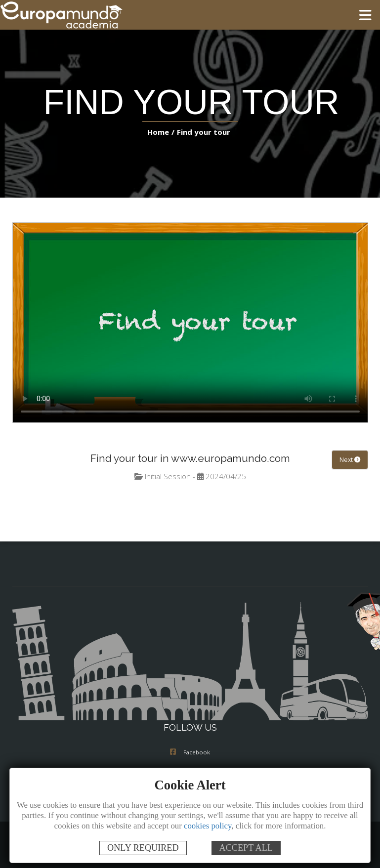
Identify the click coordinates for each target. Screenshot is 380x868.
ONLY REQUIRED (143, 848)
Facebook (190, 753)
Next (350, 460)
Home (160, 132)
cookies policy (208, 826)
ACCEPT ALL (246, 848)
